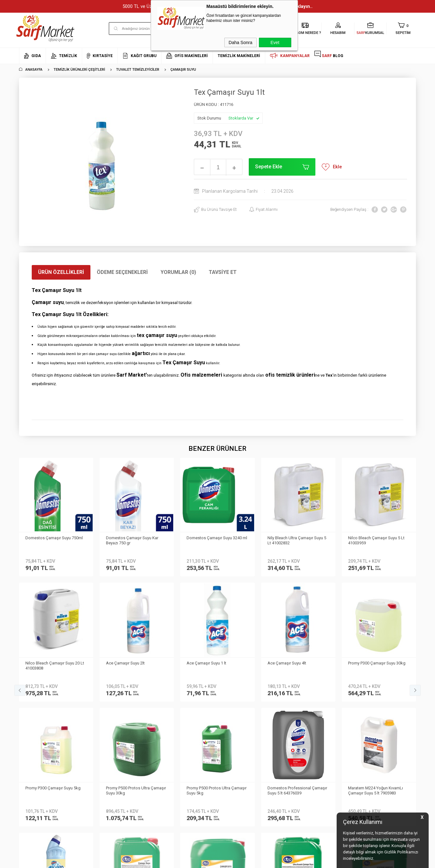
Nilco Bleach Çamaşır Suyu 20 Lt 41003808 (377, 540)
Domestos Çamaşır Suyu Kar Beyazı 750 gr (52, 540)
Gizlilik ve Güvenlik (102, 730)
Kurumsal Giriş (33, 720)
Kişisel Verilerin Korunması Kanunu (110, 678)
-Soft (185, 860)
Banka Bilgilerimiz (35, 702)
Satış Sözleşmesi (102, 711)
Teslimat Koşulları (102, 692)
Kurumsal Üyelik (34, 673)
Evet (275, 42)
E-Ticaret (199, 860)
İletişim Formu (32, 711)
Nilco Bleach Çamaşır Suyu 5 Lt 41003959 (296, 540)
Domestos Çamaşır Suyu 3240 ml (136, 538)
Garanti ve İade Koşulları (109, 720)
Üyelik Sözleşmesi (102, 702)
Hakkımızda (30, 683)
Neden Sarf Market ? (37, 692)
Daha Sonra (241, 42)
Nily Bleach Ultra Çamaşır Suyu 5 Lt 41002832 (216, 540)
